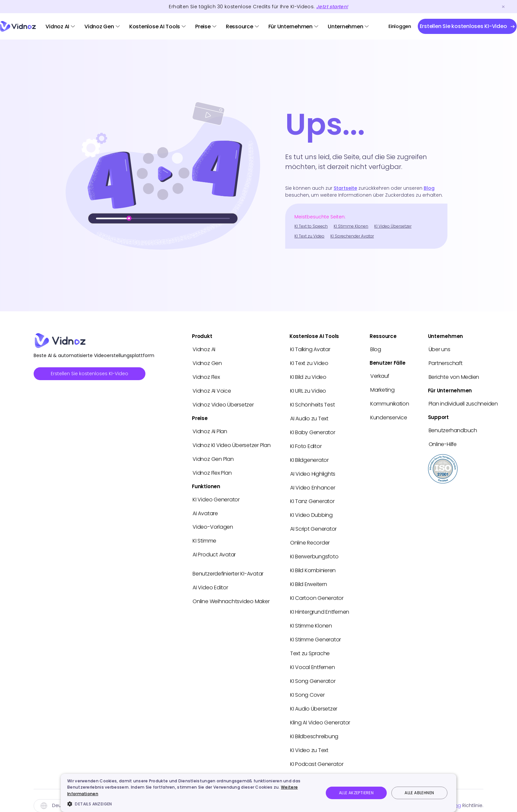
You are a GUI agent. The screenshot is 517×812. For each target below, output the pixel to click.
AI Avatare (205, 510)
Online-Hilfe (443, 443)
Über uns (440, 349)
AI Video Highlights (313, 471)
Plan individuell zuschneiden (463, 403)
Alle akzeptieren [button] (356, 793)
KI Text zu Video (309, 236)
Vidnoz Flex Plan (212, 470)
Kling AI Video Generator (320, 714)
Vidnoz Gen (99, 27)
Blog (429, 188)
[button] (192, 804)
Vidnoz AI (57, 27)
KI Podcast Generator (317, 755)
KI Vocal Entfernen (313, 660)
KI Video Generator (216, 497)
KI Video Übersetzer (393, 226)
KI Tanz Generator (312, 498)
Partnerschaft (446, 363)
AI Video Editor (210, 583)
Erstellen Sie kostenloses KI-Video (90, 374)
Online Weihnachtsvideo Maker (231, 596)
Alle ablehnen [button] (419, 793)
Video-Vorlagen (213, 524)
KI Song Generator (313, 673)
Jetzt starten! (332, 7)
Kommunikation (390, 403)
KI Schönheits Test (313, 403)
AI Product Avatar (214, 551)
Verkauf (380, 376)
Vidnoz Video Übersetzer (223, 403)
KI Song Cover (307, 687)
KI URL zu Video (308, 390)
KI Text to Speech (311, 226)
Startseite (345, 188)
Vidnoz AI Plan (210, 430)
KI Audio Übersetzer (314, 700)
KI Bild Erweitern (309, 579)
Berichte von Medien (454, 376)
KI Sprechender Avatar (352, 236)
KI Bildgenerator (309, 457)
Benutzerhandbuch (453, 429)
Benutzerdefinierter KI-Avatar (228, 569)
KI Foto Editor (306, 444)
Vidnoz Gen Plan (213, 457)
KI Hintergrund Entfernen (320, 606)
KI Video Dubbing (311, 511)
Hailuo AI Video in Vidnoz (320, 768)
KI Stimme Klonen (351, 226)
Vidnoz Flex (206, 376)
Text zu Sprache (310, 646)
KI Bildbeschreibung (314, 728)
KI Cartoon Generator (317, 592)
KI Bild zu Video (308, 376)
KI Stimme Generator (316, 633)
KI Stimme (204, 537)
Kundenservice (389, 416)
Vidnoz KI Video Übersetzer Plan (232, 443)
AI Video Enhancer (313, 484)
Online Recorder (310, 538)
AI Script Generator (313, 525)
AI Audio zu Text (309, 417)
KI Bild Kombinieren (313, 565)
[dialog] (258, 793)
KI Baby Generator (313, 430)
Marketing (382, 389)
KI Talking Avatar (310, 349)
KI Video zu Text (309, 741)
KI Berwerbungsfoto (315, 552)
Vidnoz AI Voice (212, 390)
